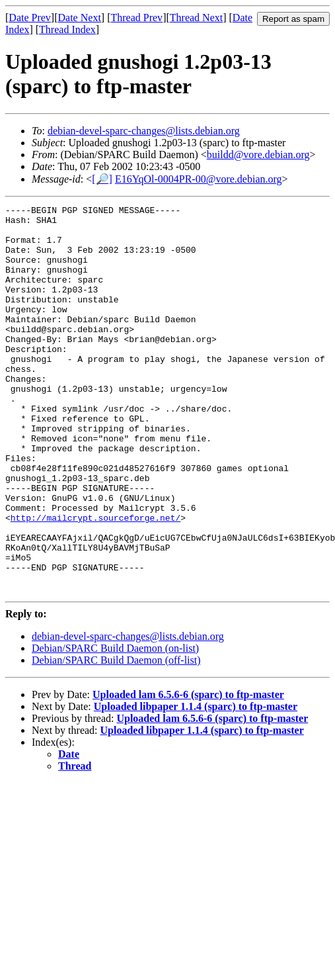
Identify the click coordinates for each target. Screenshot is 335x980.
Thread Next (196, 18)
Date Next (80, 18)
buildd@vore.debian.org (258, 155)
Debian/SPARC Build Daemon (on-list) (115, 726)
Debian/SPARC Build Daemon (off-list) (116, 737)
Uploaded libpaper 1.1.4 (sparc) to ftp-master (196, 784)
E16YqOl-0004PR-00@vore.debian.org (199, 179)
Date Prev (30, 18)
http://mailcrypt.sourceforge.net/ (95, 581)
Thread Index (67, 29)
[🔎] (102, 179)
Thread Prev (136, 18)
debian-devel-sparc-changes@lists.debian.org (144, 131)
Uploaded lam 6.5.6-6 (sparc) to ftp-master (188, 772)
